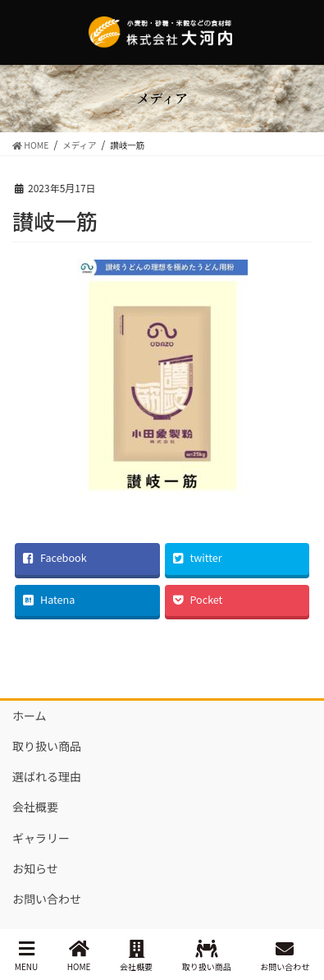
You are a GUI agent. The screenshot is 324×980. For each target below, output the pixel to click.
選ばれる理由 (47, 776)
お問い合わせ (47, 899)
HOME (79, 956)
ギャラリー (41, 838)
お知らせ (35, 868)
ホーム (30, 715)
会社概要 (35, 807)
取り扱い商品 (47, 746)
